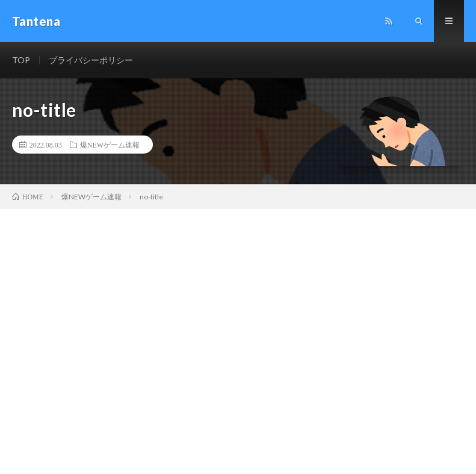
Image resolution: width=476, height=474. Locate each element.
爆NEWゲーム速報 (110, 145)
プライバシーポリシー (91, 60)
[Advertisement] (238, 299)
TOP (21, 60)
